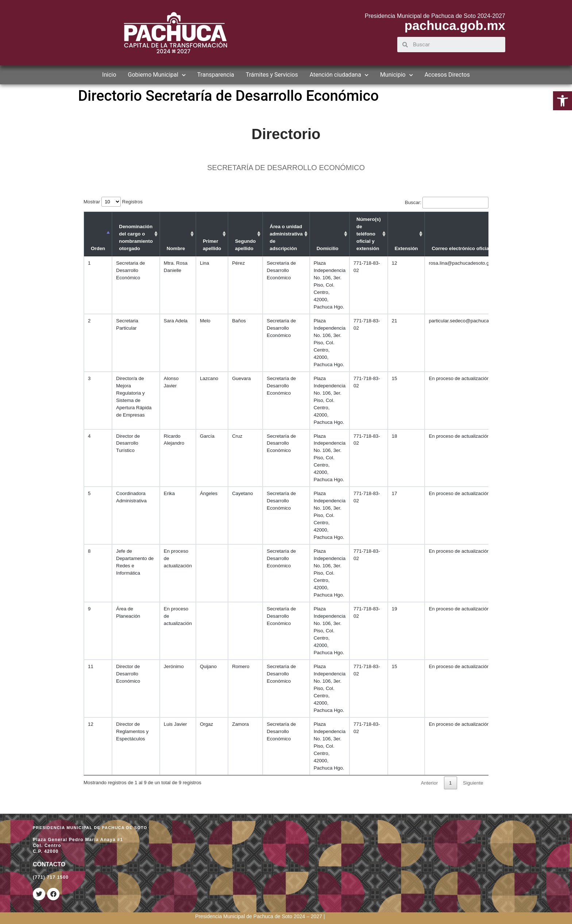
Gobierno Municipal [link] (157, 75)
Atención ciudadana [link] (339, 75)
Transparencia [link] (216, 75)
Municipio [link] (397, 75)
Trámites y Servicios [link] (272, 75)
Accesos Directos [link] (447, 75)
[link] (563, 101)
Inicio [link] (109, 75)
